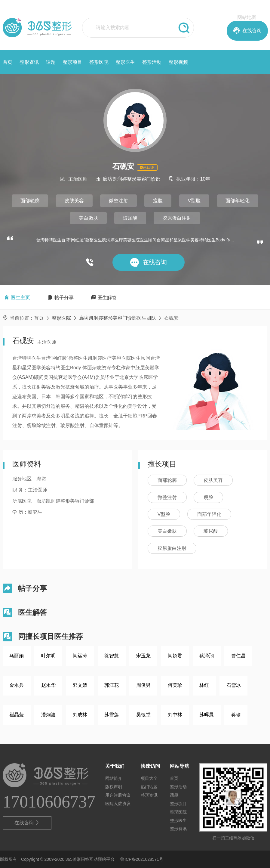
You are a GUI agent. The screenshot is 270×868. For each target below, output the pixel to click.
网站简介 (114, 778)
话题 (51, 62)
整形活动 (152, 62)
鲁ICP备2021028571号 (142, 859)
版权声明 (114, 787)
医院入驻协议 (118, 804)
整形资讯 (29, 62)
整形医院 (99, 62)
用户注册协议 (118, 795)
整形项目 (72, 62)
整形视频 (178, 62)
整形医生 (125, 62)
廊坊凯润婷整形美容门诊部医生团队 (118, 318)
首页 (8, 62)
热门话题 (149, 787)
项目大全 (149, 778)
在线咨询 (27, 823)
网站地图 (247, 17)
